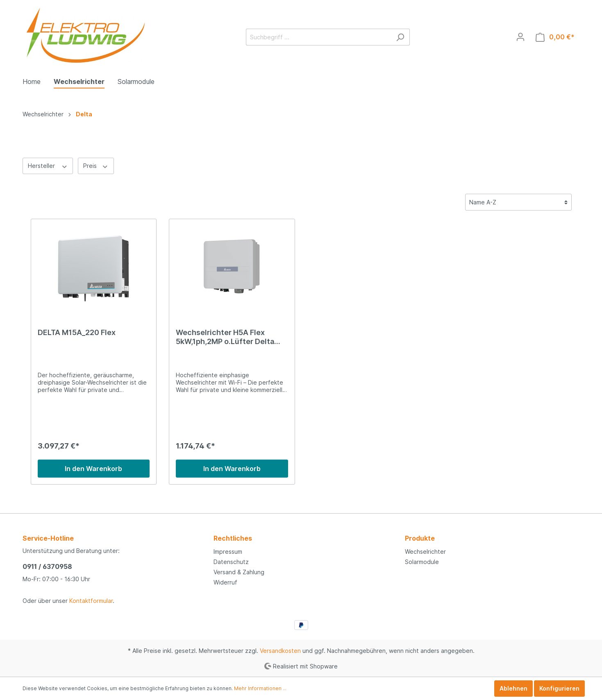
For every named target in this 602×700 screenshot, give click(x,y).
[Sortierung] (518, 202)
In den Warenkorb (93, 469)
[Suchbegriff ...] (318, 37)
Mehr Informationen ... (260, 688)
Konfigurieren (559, 688)
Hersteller (48, 165)
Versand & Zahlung (239, 572)
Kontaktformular (91, 601)
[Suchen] (400, 37)
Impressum (228, 552)
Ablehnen (513, 688)
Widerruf (225, 582)
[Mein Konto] (520, 37)
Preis (96, 165)
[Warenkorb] (555, 37)
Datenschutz (231, 562)
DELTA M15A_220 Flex (77, 332)
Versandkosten (280, 651)
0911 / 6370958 (47, 566)
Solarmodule (422, 562)
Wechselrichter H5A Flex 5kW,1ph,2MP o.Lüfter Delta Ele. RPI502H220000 (225, 337)
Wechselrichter (425, 552)
